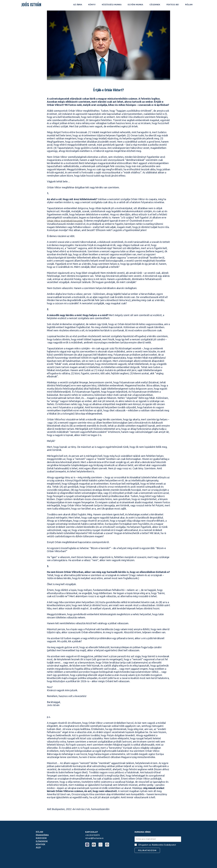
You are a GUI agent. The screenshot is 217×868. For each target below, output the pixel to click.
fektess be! (173, 5)
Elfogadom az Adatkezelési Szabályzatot (157, 845)
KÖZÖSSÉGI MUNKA (112, 5)
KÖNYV (92, 5)
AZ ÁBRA (78, 5)
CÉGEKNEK (155, 5)
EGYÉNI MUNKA (135, 5)
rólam (189, 5)
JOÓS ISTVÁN (31, 5)
